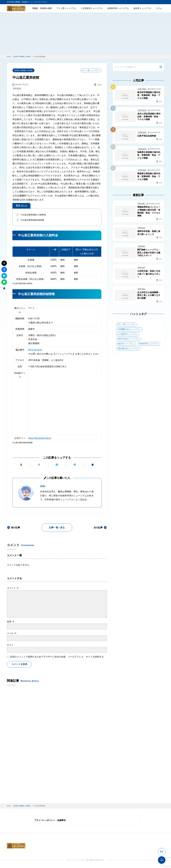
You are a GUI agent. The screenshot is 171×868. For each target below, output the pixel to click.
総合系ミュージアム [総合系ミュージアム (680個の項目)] (126, 345)
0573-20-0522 (35, 350)
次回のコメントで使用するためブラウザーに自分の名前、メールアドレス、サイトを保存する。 (58, 657)
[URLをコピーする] (93, 465)
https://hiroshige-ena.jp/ (40, 438)
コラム (159, 8)
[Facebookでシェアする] (39, 465)
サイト (10, 645)
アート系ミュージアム (66, 8)
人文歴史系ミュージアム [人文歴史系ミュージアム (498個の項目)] (128, 336)
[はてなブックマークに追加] (57, 465)
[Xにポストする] (21, 465)
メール (12, 633)
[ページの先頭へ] (162, 860)
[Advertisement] (85, 33)
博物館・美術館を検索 (42, 8)
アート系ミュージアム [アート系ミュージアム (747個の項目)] (127, 326)
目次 (21, 206)
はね (43, 486)
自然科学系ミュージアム (118, 8)
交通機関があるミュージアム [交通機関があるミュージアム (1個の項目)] (129, 331)
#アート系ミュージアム (90, 70)
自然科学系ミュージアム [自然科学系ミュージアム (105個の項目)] (149, 345)
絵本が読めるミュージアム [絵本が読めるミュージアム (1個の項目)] (129, 340)
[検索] (161, 67)
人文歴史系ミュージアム (92, 8)
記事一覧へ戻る (57, 528)
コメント (13, 588)
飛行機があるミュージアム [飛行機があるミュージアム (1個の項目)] (129, 350)
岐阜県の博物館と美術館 (23, 70)
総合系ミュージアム (142, 8)
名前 (10, 622)
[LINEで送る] (75, 465)
